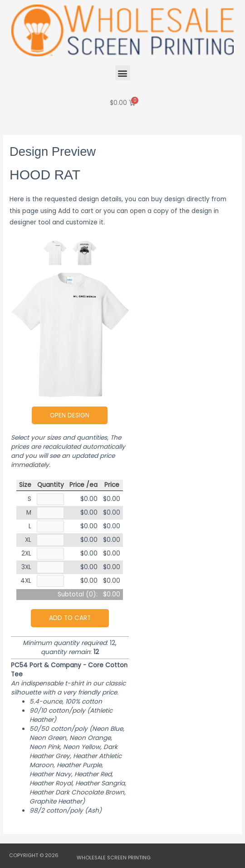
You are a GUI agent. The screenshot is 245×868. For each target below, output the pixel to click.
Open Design (70, 415)
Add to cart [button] (70, 618)
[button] (123, 73)
